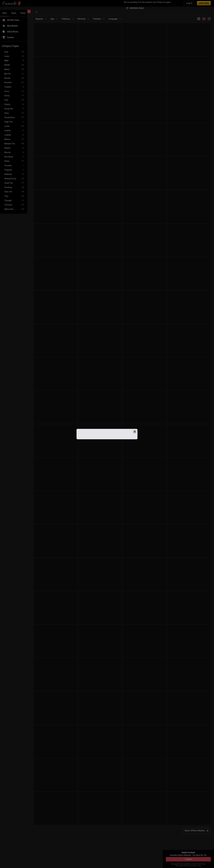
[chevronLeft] (29, 11)
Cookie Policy (196, 864)
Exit (200, 866)
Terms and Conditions (190, 866)
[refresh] (36, 12)
